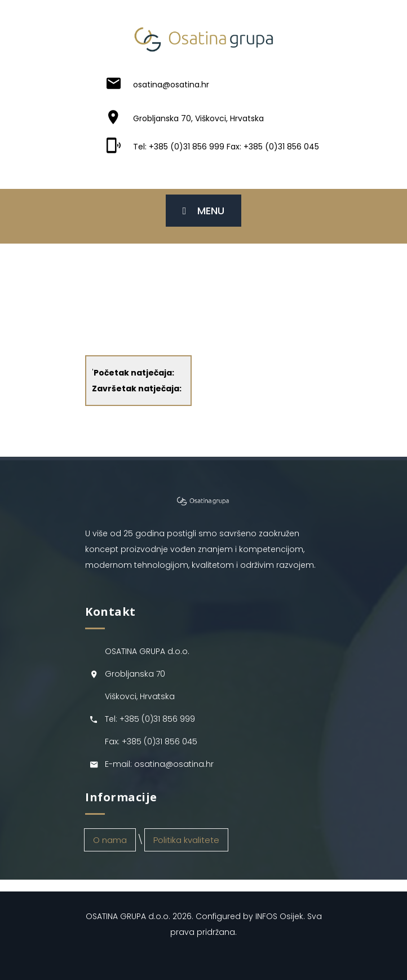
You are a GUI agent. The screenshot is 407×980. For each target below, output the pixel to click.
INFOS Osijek (279, 916)
